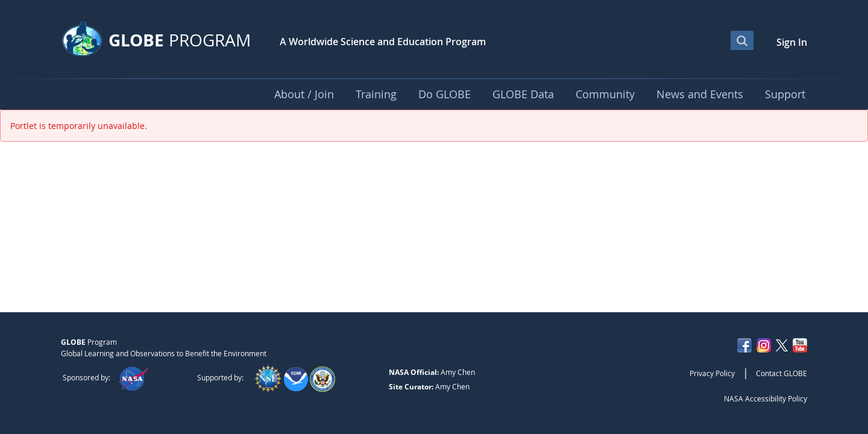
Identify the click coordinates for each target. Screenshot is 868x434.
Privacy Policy (712, 373)
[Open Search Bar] (742, 40)
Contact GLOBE (782, 373)
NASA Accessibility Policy (766, 398)
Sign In (792, 42)
